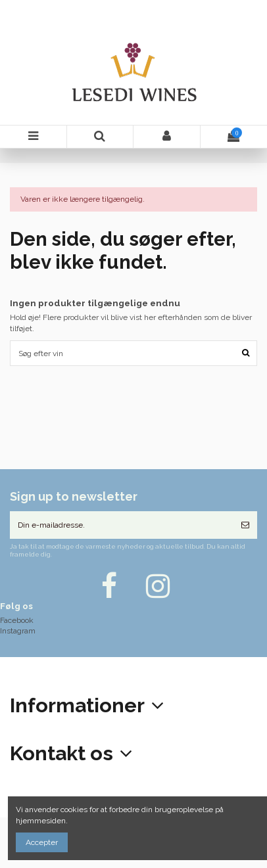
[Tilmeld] (245, 525)
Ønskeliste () (255, 9)
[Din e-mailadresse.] (122, 525)
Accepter (42, 842)
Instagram (18, 631)
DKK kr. (242, 9)
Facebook (17, 620)
